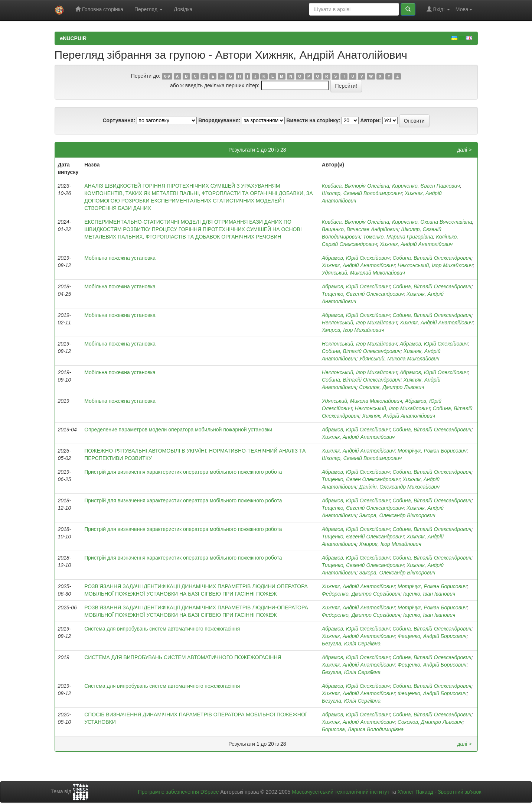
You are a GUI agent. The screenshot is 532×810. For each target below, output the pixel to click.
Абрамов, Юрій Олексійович (356, 258)
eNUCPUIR (74, 38)
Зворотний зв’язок (459, 792)
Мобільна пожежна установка (120, 258)
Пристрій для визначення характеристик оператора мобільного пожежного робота (183, 472)
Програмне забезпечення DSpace (178, 792)
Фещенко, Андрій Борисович (432, 636)
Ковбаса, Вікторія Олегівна (355, 186)
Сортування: (119, 120)
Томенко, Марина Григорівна (398, 237)
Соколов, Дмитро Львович (391, 387)
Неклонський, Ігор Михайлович (435, 265)
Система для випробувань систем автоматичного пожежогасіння (162, 629)
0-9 (167, 76)
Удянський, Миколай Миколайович (363, 273)
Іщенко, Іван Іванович (429, 594)
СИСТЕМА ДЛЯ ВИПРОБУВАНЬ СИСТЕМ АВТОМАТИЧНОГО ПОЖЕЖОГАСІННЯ (183, 657)
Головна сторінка (99, 9)
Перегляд (148, 9)
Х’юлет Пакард (415, 792)
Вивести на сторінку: (313, 120)
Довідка (183, 9)
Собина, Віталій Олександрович (432, 258)
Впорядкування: (219, 120)
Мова (464, 9)
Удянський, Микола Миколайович (399, 359)
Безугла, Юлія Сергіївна (351, 644)
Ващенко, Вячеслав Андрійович (360, 229)
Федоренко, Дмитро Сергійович (361, 594)
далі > (464, 150)
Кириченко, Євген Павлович (426, 186)
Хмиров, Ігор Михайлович (353, 330)
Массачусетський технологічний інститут (341, 792)
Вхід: (438, 9)
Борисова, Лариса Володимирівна (363, 729)
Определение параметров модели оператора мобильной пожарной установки (178, 430)
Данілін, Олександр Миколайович (399, 487)
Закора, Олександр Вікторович (397, 515)
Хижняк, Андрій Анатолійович (416, 244)
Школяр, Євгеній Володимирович (362, 193)
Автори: (371, 120)
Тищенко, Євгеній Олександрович (363, 294)
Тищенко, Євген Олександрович (361, 479)
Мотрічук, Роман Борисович (432, 451)
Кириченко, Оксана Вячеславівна (432, 222)
